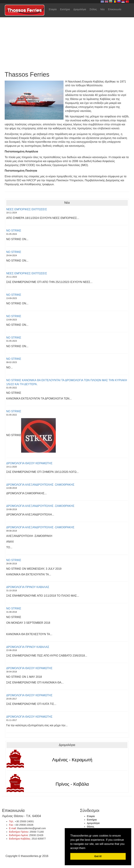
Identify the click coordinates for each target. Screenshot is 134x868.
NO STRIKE (14, 231)
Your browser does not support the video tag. (67, 33)
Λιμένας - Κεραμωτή (72, 760)
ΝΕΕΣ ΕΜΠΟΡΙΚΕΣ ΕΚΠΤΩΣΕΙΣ (27, 209)
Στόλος (93, 9)
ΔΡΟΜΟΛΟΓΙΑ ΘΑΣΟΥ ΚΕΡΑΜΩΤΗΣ (29, 463)
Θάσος (91, 827)
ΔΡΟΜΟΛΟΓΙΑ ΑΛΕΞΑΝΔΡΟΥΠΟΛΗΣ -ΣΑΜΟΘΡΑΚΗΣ (40, 485)
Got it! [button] (98, 856)
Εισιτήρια (65, 9)
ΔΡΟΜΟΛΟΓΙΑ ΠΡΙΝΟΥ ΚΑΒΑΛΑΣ (28, 587)
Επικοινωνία (115, 9)
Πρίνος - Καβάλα (72, 784)
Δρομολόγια (80, 9)
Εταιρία (53, 9)
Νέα (102, 9)
